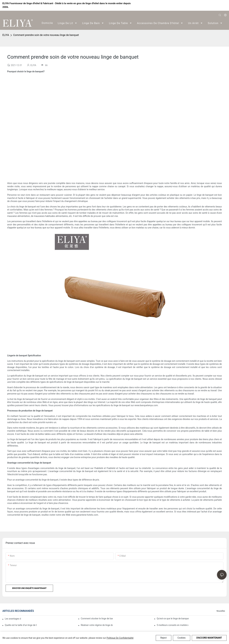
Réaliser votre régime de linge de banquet (97, 625)
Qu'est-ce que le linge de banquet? (173, 619)
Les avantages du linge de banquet (13, 619)
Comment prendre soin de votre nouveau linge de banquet (46, 35)
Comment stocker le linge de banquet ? (97, 619)
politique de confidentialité (120, 638)
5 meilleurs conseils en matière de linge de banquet (173, 625)
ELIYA (6, 35)
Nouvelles (221, 611)
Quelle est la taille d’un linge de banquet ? (21, 625)
